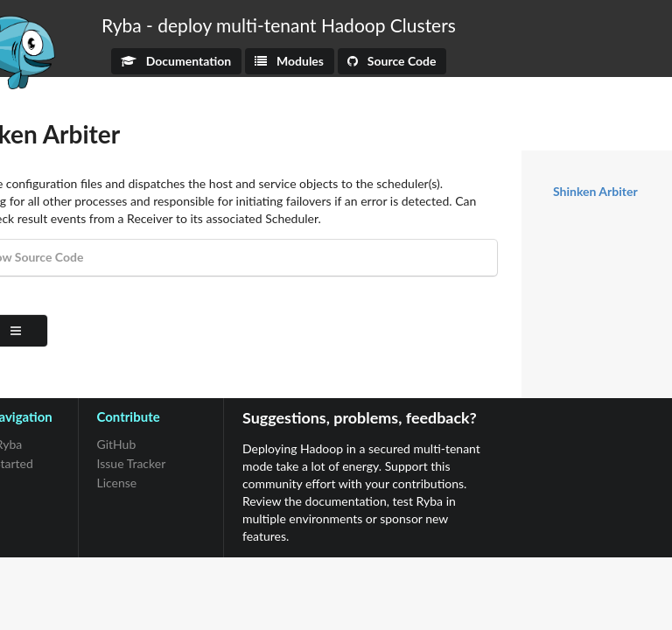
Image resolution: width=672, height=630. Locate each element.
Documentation (176, 61)
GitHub (117, 444)
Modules (289, 61)
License (117, 483)
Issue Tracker (132, 463)
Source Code (392, 61)
